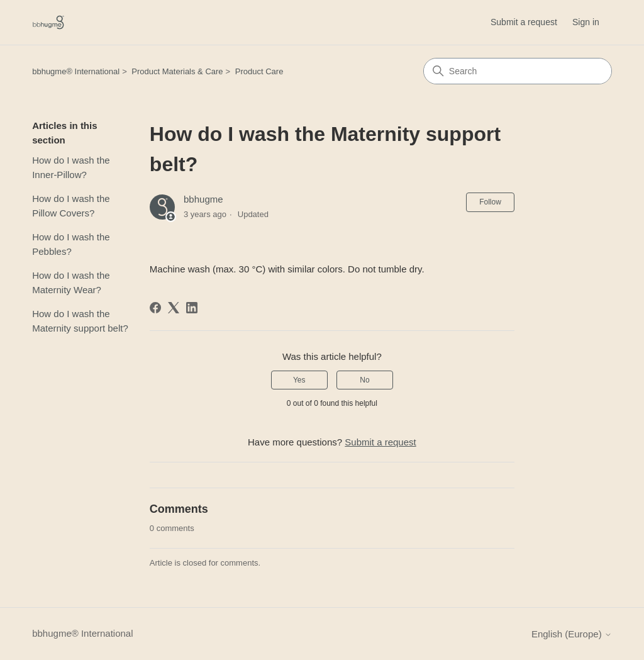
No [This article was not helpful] (364, 380)
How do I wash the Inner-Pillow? (71, 167)
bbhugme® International (76, 71)
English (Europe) (572, 634)
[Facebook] (155, 308)
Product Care (259, 71)
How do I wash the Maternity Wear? (71, 282)
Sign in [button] (586, 22)
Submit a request (524, 22)
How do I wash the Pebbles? (71, 244)
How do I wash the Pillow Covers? (71, 206)
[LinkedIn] (192, 308)
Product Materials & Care (177, 71)
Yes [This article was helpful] (299, 380)
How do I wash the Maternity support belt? (80, 321)
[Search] (518, 71)
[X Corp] (174, 308)
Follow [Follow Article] (490, 202)
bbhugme (203, 199)
